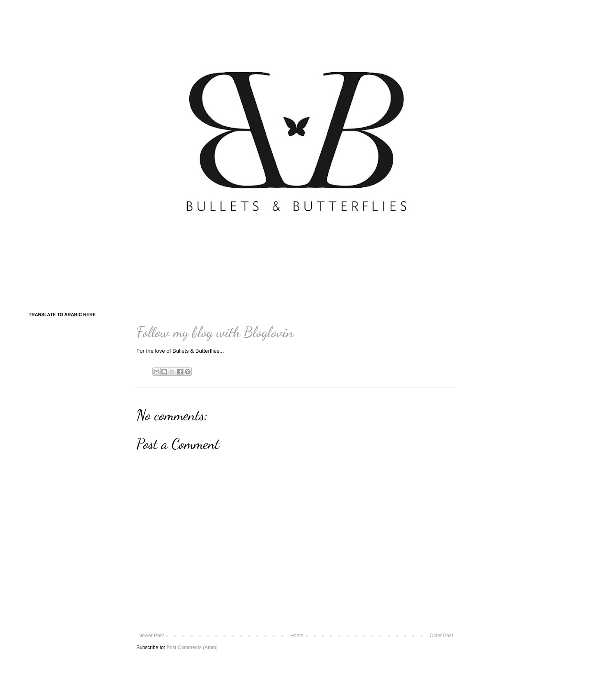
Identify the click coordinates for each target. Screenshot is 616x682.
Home (297, 636)
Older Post (441, 636)
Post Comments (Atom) (192, 648)
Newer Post (151, 636)
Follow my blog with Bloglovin (215, 332)
